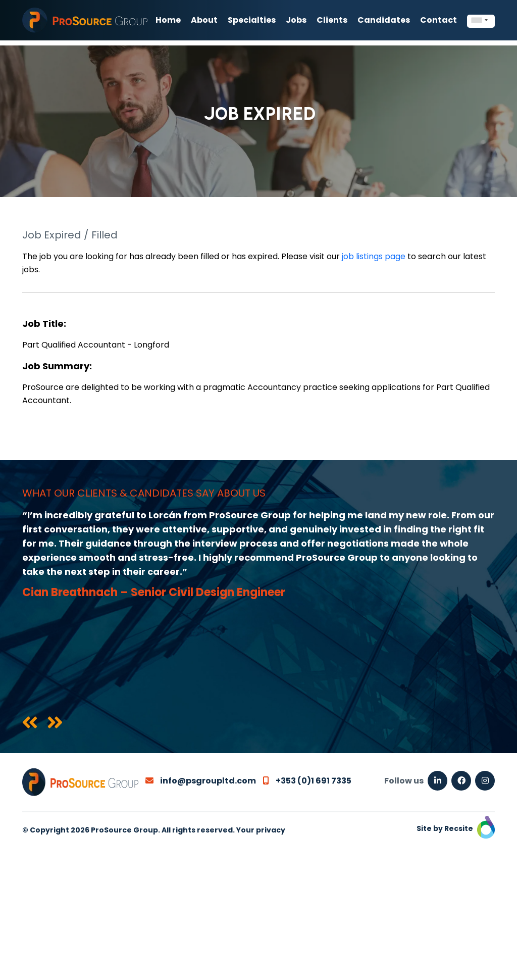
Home (168, 20)
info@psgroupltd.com (201, 781)
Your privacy (261, 830)
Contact (438, 20)
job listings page (374, 256)
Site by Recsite (456, 828)
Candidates (384, 20)
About (204, 20)
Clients (332, 20)
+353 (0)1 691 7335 (307, 781)
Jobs (296, 20)
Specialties (252, 20)
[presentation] (30, 723)
